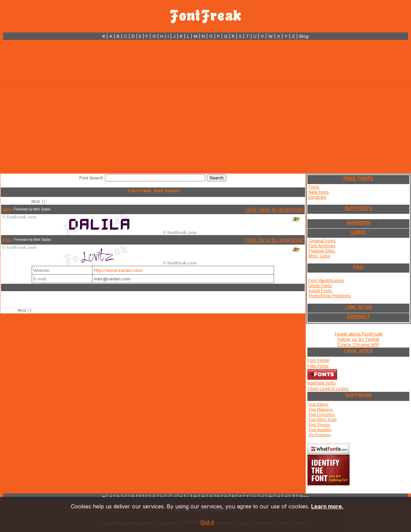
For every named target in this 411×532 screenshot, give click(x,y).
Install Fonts (320, 291)
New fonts (319, 192)
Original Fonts (322, 241)
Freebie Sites (322, 251)
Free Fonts (318, 366)
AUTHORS (358, 223)
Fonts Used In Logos (328, 389)
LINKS (358, 232)
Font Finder (319, 360)
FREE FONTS (359, 178)
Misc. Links (319, 256)
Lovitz (7, 240)
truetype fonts (322, 383)
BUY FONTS (359, 208)
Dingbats (317, 197)
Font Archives (322, 246)
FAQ (359, 267)
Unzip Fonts (320, 286)
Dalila (7, 209)
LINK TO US (358, 307)
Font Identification (326, 281)
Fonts (314, 187)
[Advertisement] (63, 107)
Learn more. (327, 506)
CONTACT (358, 316)
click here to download (274, 209)
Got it (207, 522)
